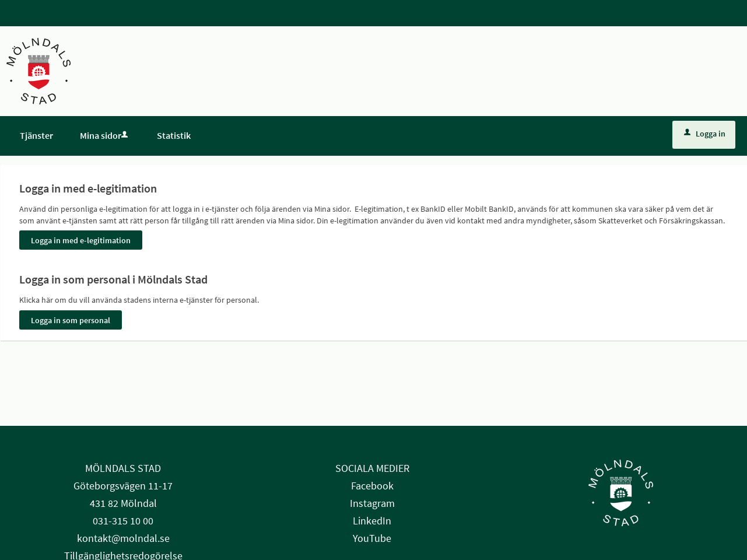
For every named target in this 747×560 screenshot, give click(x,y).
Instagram (372, 503)
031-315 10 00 (123, 521)
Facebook (372, 486)
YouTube (372, 538)
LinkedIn (372, 521)
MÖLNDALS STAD (123, 468)
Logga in (705, 134)
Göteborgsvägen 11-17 (123, 486)
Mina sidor (105, 135)
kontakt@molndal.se (123, 538)
